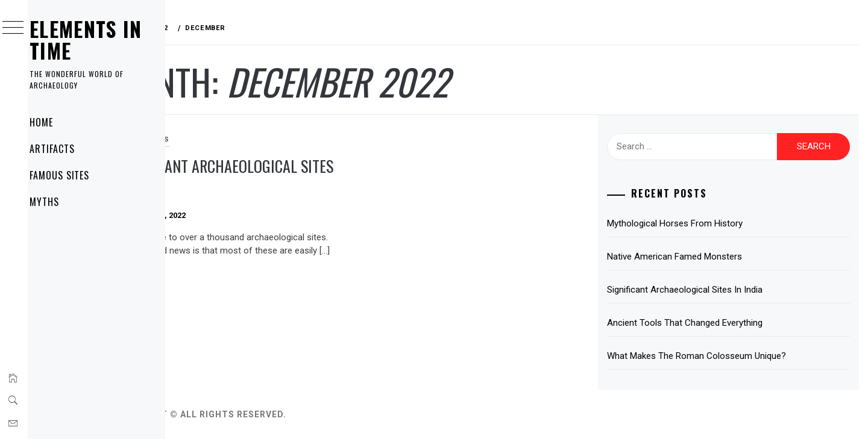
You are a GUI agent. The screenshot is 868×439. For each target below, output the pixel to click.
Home (57, 122)
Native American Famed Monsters (702, 257)
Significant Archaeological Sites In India (282, 176)
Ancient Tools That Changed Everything (712, 323)
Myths (60, 202)
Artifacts (68, 149)
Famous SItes (218, 139)
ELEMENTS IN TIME (102, 39)
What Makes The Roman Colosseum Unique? (724, 356)
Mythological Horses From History (702, 223)
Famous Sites (75, 175)
